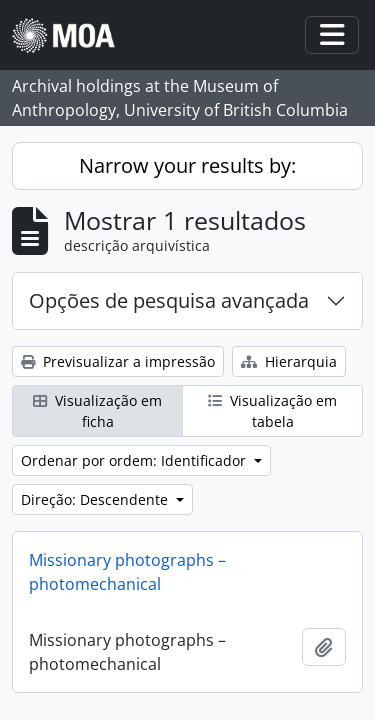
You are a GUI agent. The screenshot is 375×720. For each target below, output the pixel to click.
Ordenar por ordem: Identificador (135, 460)
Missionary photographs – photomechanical (127, 572)
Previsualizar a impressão (118, 361)
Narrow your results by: (187, 165)
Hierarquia (289, 361)
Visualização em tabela (272, 411)
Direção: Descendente (96, 499)
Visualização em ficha (97, 411)
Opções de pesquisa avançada (169, 300)
